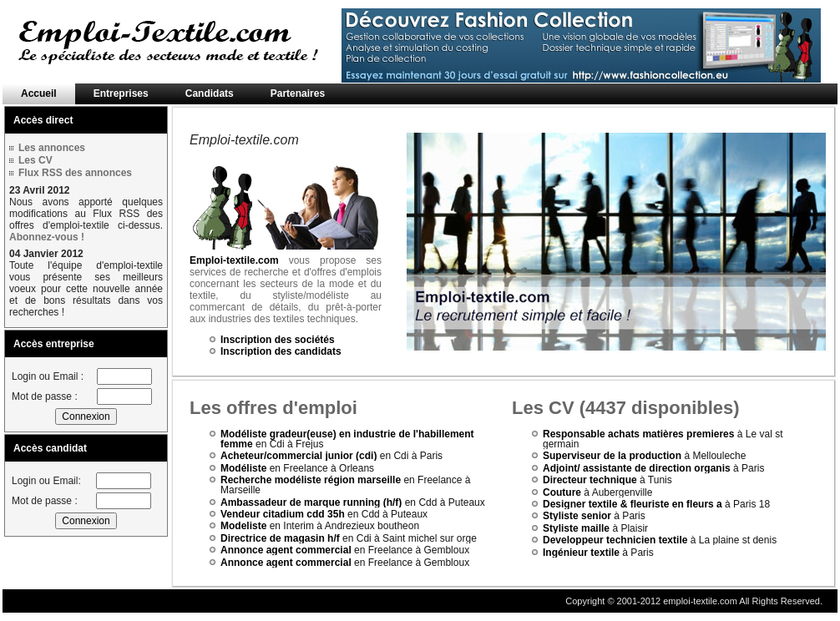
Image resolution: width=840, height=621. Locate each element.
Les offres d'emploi (273, 408)
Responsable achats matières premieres (638, 434)
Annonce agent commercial (286, 550)
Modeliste (243, 526)
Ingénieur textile (581, 553)
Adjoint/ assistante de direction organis (637, 468)
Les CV (35, 160)
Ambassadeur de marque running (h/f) (311, 502)
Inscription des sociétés (278, 340)
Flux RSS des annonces (75, 173)
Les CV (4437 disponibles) (626, 408)
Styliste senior (577, 516)
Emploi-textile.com (234, 260)
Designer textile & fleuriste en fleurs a (633, 504)
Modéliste (243, 468)
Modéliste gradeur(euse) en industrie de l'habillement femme (347, 439)
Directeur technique (590, 480)
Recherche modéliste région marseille (311, 480)
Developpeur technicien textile (615, 540)
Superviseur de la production (613, 456)
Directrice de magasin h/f (280, 538)
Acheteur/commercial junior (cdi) (299, 456)
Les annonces (52, 148)
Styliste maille (576, 528)
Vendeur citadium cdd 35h (283, 514)
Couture (562, 492)
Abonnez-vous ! (47, 237)
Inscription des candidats (281, 351)
